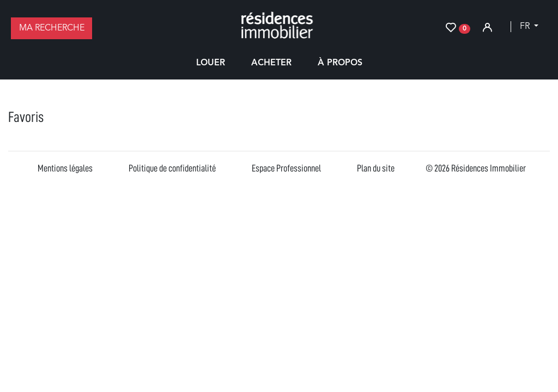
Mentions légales (65, 168)
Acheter (271, 63)
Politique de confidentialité (172, 168)
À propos (340, 63)
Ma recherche (52, 28)
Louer (211, 63)
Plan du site (376, 168)
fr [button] (526, 27)
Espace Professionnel (286, 168)
